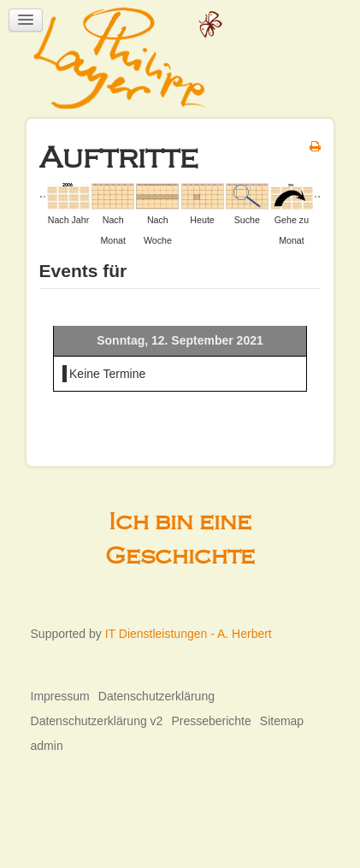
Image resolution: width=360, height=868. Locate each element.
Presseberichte (211, 721)
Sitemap (282, 721)
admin (47, 746)
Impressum (60, 696)
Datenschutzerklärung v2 (97, 721)
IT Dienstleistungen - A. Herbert (189, 634)
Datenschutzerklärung (156, 696)
